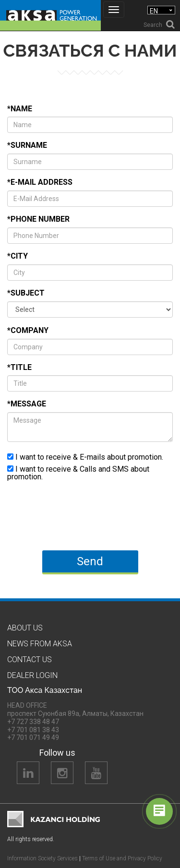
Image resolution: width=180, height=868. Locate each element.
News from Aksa (40, 644)
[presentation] (80, 516)
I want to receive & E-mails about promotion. (85, 457)
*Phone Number (38, 219)
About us (25, 628)
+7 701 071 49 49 (33, 737)
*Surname (27, 145)
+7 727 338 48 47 (33, 722)
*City (18, 256)
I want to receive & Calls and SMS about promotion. (78, 473)
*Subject (26, 293)
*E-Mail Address (40, 182)
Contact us (30, 660)
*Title (19, 367)
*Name (20, 109)
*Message (27, 404)
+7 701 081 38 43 (33, 730)
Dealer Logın (32, 675)
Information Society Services (42, 858)
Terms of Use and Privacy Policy (122, 858)
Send (90, 561)
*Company (28, 330)
